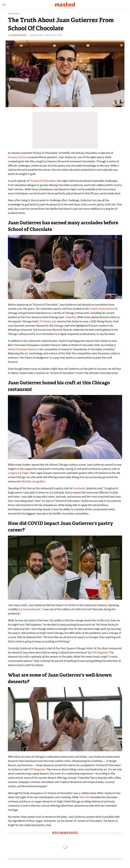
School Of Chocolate (43, 181)
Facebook (79, 488)
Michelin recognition (33, 481)
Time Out (85, 797)
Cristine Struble (18, 35)
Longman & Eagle (18, 473)
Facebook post (32, 609)
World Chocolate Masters (23, 349)
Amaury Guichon (18, 157)
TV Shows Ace (48, 321)
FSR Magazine (100, 653)
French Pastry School (102, 309)
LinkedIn (70, 317)
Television (14, 14)
